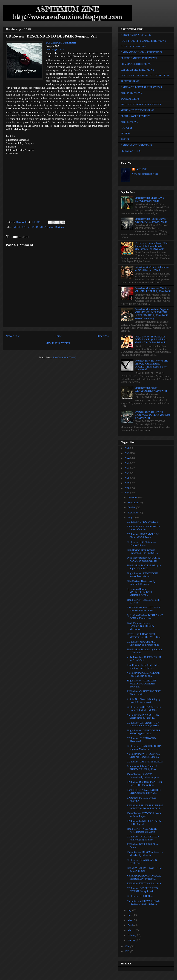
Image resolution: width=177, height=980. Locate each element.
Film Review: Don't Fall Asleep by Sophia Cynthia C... (144, 567)
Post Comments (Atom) (64, 358)
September (133, 513)
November (133, 503)
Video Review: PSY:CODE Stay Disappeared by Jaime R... (143, 716)
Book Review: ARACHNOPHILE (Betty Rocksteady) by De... (144, 791)
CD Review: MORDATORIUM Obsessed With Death (143, 536)
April (130, 925)
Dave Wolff (142, 169)
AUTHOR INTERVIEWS (134, 47)
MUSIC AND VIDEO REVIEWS (30, 227)
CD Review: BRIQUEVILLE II (143, 522)
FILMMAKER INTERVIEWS (136, 64)
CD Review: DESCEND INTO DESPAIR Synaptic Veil (142, 890)
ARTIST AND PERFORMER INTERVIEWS (143, 41)
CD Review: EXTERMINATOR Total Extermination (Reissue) (143, 724)
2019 (127, 483)
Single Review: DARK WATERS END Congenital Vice (143, 732)
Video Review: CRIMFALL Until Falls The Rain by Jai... (144, 674)
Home (58, 336)
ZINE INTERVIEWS (131, 93)
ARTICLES (127, 128)
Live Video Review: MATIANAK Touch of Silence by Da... (144, 609)
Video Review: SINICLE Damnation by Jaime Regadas (143, 776)
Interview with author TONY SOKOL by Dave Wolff (150, 199)
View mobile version (58, 343)
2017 (127, 493)
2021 (127, 473)
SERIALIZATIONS (131, 151)
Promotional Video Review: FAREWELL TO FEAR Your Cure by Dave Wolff (153, 415)
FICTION (126, 134)
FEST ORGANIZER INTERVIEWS (139, 58)
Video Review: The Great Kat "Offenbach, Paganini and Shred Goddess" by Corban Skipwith (151, 340)
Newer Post (13, 336)
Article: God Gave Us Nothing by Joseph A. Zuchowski (144, 701)
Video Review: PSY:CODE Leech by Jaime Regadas (144, 815)
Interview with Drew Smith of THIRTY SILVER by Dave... (143, 768)
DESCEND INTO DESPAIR (61, 43)
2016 (127, 946)
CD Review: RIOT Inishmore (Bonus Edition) (142, 544)
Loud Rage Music (55, 50)
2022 (127, 468)
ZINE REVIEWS (129, 122)
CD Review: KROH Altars (140, 896)
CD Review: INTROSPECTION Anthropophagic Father (143, 838)
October (132, 508)
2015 (127, 951)
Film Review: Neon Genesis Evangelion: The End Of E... (142, 551)
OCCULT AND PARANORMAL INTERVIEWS (145, 76)
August (131, 518)
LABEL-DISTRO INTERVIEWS (137, 70)
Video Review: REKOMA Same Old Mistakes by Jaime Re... (145, 854)
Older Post (103, 336)
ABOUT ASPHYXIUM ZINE (136, 35)
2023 (127, 463)
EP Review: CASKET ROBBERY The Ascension (144, 693)
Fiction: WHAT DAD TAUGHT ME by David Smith (145, 869)
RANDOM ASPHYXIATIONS (136, 145)
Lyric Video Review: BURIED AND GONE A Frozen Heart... (145, 617)
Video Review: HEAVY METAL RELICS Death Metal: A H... (143, 903)
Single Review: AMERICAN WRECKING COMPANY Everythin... (141, 684)
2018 (127, 488)
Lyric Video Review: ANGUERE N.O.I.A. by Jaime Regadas (143, 559)
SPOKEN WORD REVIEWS (135, 116)
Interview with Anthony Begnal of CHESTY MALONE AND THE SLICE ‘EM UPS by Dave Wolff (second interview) (152, 314)
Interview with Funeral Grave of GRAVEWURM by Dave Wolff (151, 220)
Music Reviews (56, 227)
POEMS (125, 139)
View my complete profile (145, 174)
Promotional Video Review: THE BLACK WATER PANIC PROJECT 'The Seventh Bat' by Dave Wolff (152, 365)
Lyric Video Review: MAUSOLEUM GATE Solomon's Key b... (140, 592)
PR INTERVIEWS (130, 81)
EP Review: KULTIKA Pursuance (144, 884)
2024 (127, 458)
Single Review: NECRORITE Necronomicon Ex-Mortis (142, 830)
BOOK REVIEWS (130, 99)
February (132, 935)
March (131, 930)
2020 (127, 478)
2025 (127, 453)
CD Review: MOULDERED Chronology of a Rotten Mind (143, 643)
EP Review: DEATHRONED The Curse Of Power (144, 528)
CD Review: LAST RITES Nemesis (145, 762)
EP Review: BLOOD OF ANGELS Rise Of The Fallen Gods (144, 784)
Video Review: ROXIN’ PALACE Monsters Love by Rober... (144, 877)
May (130, 920)
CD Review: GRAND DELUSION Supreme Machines (144, 748)
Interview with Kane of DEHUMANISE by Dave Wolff (151, 389)
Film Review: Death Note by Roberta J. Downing (141, 583)
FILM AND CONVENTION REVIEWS (141, 105)
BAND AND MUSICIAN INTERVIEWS (141, 52)
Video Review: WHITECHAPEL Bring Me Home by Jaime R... (143, 755)
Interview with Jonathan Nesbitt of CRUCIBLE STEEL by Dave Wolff (153, 290)
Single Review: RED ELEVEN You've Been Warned (142, 575)
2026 (127, 448)
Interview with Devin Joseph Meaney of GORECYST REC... (144, 635)
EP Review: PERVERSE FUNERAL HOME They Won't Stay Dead (145, 807)
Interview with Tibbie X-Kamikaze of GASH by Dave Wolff (153, 269)
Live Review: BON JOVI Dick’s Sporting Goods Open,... (143, 667)
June (130, 915)
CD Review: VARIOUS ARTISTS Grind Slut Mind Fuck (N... (144, 709)
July (130, 910)
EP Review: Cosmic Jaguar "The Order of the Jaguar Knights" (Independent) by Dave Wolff (152, 246)
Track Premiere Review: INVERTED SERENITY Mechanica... (141, 626)
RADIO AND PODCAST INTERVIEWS (141, 87)
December (133, 498)
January (132, 940)
